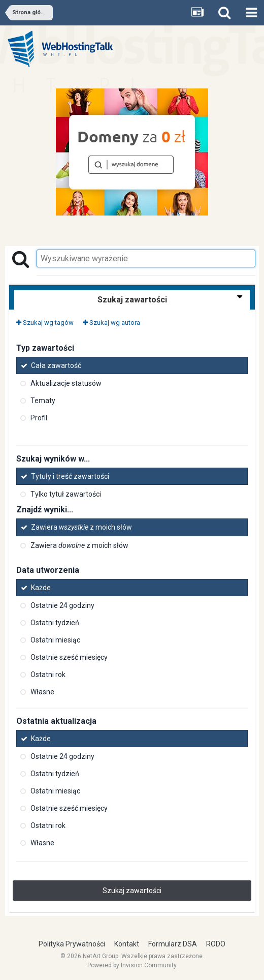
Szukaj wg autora (111, 323)
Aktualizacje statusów (66, 383)
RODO (216, 944)
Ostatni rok (48, 675)
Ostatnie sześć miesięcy (69, 657)
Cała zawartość (56, 365)
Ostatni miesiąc (55, 640)
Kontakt (127, 944)
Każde (41, 588)
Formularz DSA (173, 944)
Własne (42, 692)
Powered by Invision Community (132, 965)
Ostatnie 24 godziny (62, 605)
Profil (39, 418)
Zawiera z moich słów (81, 528)
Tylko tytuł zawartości (66, 494)
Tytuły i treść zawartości (70, 476)
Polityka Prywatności (72, 944)
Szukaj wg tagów (45, 323)
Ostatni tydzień (55, 623)
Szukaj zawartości (132, 891)
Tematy (43, 401)
